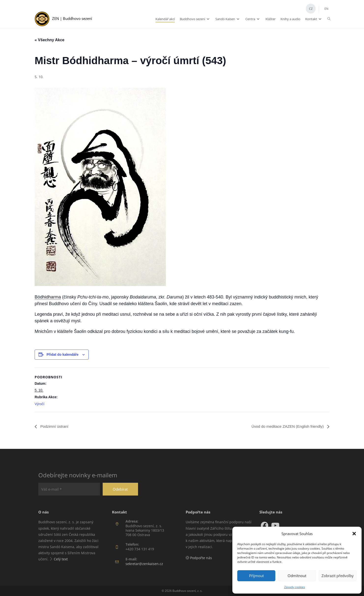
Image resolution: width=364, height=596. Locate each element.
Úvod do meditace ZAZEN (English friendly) (286, 426)
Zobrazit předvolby (338, 576)
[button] (354, 534)
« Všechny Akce (49, 40)
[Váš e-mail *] (71, 489)
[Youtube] (275, 526)
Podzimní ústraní (55, 426)
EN (326, 9)
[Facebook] (265, 526)
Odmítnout (297, 576)
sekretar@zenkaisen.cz (144, 564)
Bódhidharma (48, 297)
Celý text (61, 559)
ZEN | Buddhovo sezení (74, 18)
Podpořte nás (201, 558)
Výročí (40, 404)
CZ (311, 9)
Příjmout (256, 576)
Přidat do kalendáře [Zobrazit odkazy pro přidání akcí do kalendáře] (63, 355)
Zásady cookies (295, 587)
